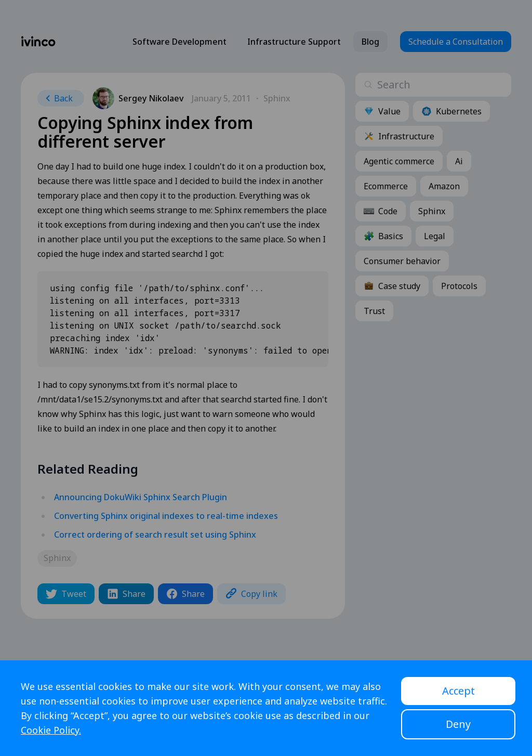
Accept (458, 691)
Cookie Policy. (51, 730)
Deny (458, 724)
